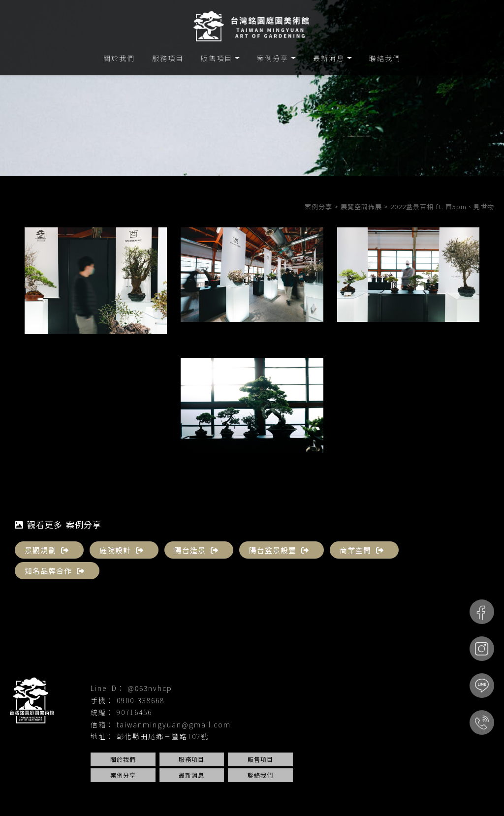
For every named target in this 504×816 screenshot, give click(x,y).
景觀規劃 (47, 550)
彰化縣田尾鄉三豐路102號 (163, 736)
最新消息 (329, 58)
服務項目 (168, 58)
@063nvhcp (150, 688)
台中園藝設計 (233, 794)
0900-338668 (141, 700)
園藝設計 (130, 794)
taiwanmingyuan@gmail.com (174, 724)
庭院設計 (122, 550)
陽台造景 (196, 550)
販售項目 (217, 58)
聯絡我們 (385, 58)
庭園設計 (162, 794)
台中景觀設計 (367, 794)
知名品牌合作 (55, 571)
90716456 (134, 712)
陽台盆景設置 (279, 550)
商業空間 (362, 550)
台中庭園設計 (278, 794)
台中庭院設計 (322, 794)
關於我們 (119, 58)
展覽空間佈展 (361, 206)
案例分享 (273, 58)
